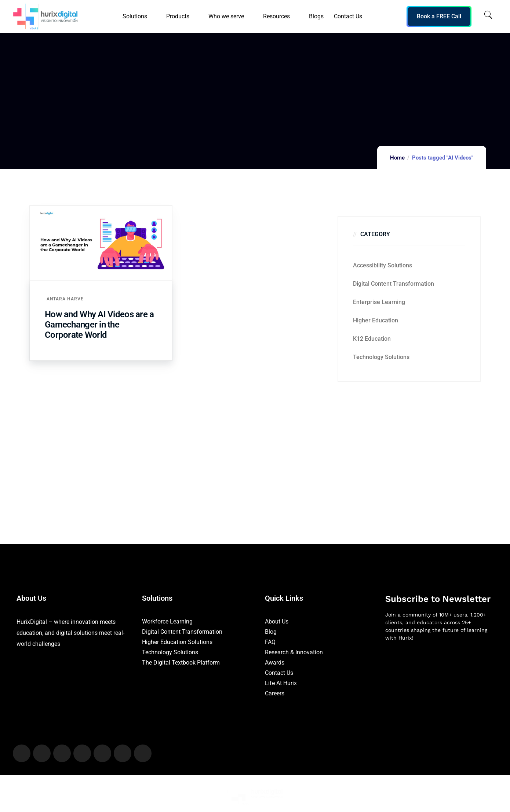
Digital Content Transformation (394, 284)
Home (397, 158)
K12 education (372, 339)
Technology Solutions (381, 357)
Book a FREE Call (439, 16)
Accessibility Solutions (382, 265)
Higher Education (376, 320)
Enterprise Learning (379, 302)
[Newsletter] (439, 686)
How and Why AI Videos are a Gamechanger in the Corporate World (99, 325)
